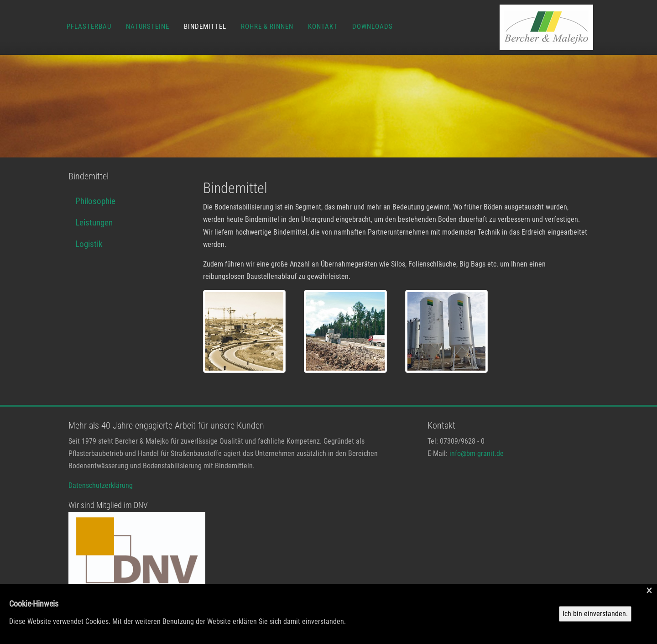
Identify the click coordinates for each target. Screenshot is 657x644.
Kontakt (323, 26)
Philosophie (95, 201)
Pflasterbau (89, 26)
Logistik (89, 244)
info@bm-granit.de (477, 453)
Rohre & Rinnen (267, 26)
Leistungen (94, 223)
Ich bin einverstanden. (595, 614)
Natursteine (148, 26)
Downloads (373, 26)
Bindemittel (205, 26)
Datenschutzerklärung (101, 485)
